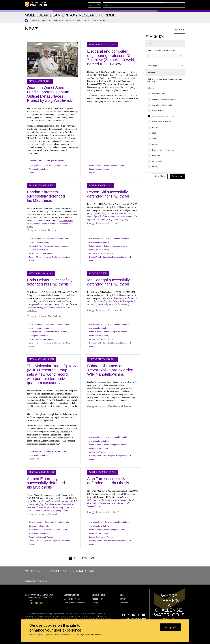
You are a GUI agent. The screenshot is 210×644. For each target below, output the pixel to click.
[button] (163, 5)
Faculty (155, 127)
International (157, 161)
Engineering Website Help (36, 581)
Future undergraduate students (164, 116)
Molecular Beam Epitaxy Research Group (61, 571)
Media (155, 167)
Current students (158, 94)
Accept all (170, 627)
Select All (151, 88)
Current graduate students (162, 105)
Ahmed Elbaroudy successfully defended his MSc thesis (46, 483)
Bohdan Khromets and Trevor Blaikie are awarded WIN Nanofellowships (110, 370)
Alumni (155, 139)
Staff (154, 133)
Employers (156, 156)
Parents (155, 144)
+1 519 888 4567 (36, 603)
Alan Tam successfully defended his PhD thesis (108, 481)
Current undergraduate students (164, 99)
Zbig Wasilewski (62, 432)
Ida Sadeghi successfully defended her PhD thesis (108, 282)
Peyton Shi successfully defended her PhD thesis (108, 194)
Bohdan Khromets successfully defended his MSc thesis (46, 196)
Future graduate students (162, 122)
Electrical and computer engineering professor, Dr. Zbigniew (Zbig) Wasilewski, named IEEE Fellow (111, 58)
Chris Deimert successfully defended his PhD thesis (50, 282)
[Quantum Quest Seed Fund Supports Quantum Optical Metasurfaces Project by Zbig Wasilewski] (53, 59)
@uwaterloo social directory (133, 619)
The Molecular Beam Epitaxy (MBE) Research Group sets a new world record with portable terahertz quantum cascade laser (52, 374)
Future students (158, 111)
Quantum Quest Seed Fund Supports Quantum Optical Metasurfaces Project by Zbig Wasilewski (50, 94)
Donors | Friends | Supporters (163, 150)
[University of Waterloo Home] (36, 5)
